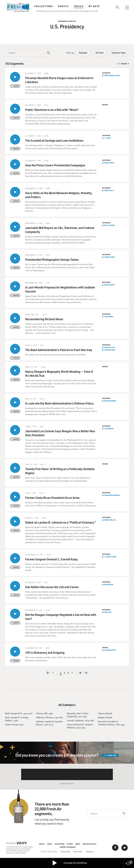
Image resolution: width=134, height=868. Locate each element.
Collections (44, 6)
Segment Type (119, 53)
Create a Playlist (89, 844)
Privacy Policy (65, 852)
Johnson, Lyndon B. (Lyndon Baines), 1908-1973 (49, 723)
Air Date (100, 53)
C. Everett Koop (110, 557)
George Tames (110, 257)
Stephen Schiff (110, 650)
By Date (94, 6)
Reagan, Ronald (105, 717)
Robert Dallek (110, 520)
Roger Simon (109, 163)
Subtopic (83, 53)
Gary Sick (108, 612)
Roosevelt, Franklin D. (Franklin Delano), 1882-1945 (111, 723)
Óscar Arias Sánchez (112, 495)
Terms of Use (78, 852)
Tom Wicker (109, 317)
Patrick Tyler (110, 347)
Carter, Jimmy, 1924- (14, 724)
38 (80, 673)
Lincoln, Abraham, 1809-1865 (81, 720)
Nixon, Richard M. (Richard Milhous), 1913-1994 (80, 726)
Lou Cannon (109, 429)
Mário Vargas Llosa (112, 75)
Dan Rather (109, 584)
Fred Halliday (110, 350)
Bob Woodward (110, 401)
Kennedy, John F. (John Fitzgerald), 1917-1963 (78, 715)
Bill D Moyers (110, 225)
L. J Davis (108, 138)
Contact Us (90, 852)
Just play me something (69, 863)
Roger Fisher (109, 285)
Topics (79, 6)
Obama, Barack (105, 713)
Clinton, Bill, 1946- (45, 713)
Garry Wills (109, 190)
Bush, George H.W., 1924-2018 (19, 713)
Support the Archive (68, 847)
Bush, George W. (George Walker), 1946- (17, 719)
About (78, 844)
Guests (63, 6)
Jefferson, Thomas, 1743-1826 (49, 717)
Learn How (112, 755)
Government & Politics (67, 21)
